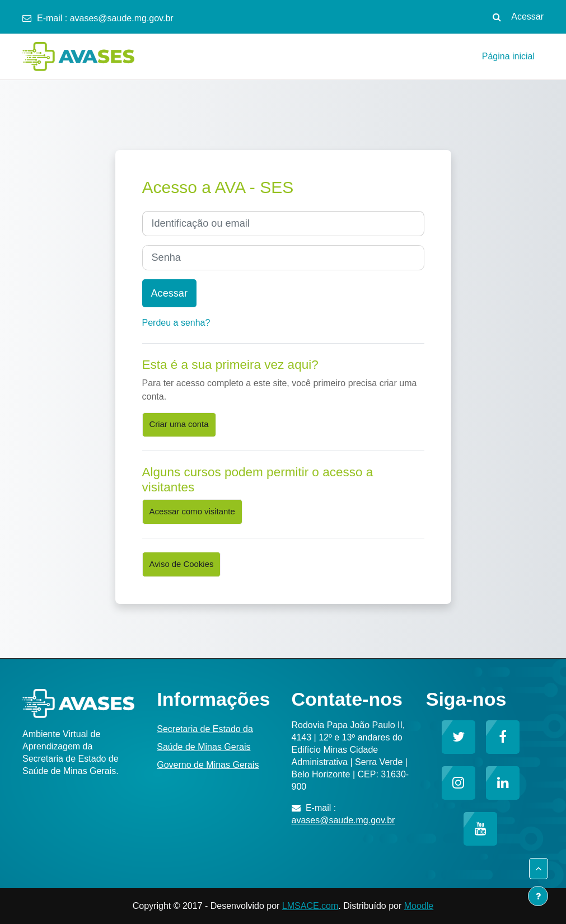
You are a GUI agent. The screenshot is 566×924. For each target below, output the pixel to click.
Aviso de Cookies (182, 564)
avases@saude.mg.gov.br (122, 18)
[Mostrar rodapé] (538, 896)
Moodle (419, 906)
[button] (497, 17)
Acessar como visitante (192, 512)
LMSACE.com (310, 906)
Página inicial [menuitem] (508, 56)
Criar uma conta (179, 424)
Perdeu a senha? (176, 323)
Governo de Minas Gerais (208, 765)
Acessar (527, 17)
